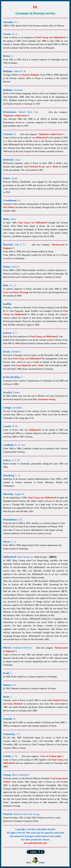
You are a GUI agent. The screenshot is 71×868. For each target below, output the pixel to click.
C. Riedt (54, 167)
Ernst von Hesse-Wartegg (16, 292)
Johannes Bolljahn (30, 75)
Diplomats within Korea (16, 116)
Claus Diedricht (24, 365)
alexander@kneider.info (35, 843)
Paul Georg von (51, 37)
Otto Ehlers (9, 207)
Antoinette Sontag (47, 399)
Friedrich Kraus (37, 167)
